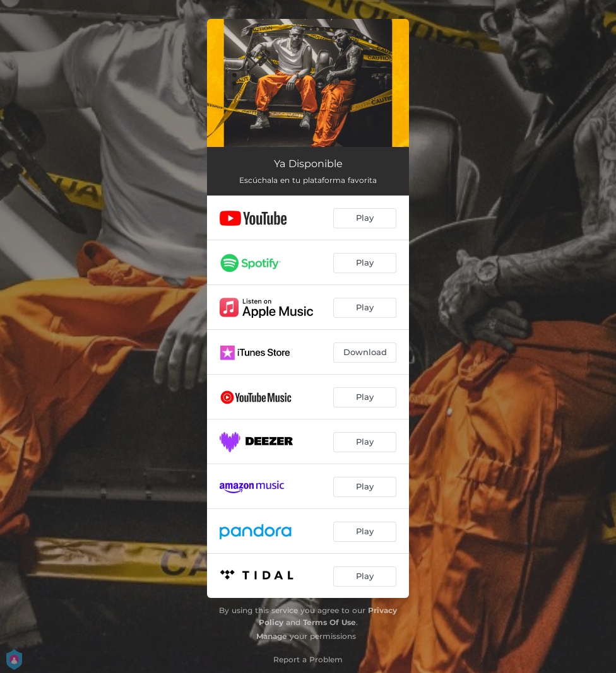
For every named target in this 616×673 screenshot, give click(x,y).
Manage (272, 636)
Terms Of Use (329, 622)
